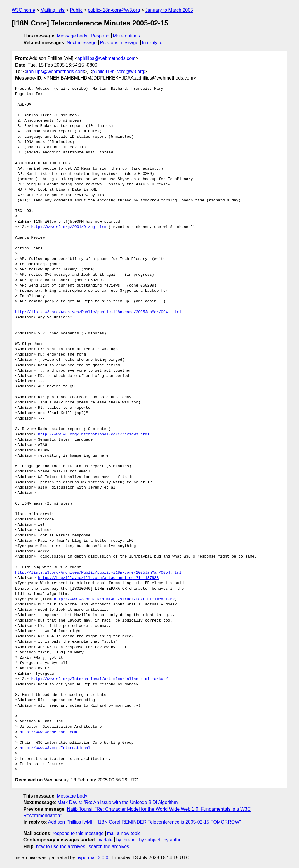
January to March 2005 (169, 10)
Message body (72, 36)
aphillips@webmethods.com (106, 58)
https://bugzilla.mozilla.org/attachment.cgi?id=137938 (98, 578)
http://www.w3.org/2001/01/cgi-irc (69, 227)
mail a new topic (124, 833)
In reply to (152, 43)
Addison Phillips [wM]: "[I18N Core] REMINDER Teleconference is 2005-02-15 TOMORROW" (144, 822)
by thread (126, 840)
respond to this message (78, 833)
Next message (82, 43)
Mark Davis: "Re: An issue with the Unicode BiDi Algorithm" (119, 802)
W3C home (23, 10)
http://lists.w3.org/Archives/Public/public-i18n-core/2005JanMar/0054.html (98, 573)
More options (127, 36)
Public (76, 10)
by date (105, 840)
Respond (100, 36)
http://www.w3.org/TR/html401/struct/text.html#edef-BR (114, 599)
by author (173, 840)
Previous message (119, 43)
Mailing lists (52, 10)
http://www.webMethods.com (48, 732)
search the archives (109, 847)
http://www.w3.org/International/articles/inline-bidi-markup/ (100, 679)
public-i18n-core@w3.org (114, 10)
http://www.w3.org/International (55, 748)
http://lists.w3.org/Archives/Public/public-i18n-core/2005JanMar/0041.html (98, 312)
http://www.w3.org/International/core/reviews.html (94, 434)
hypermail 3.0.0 (92, 858)
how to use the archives (61, 847)
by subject (149, 840)
